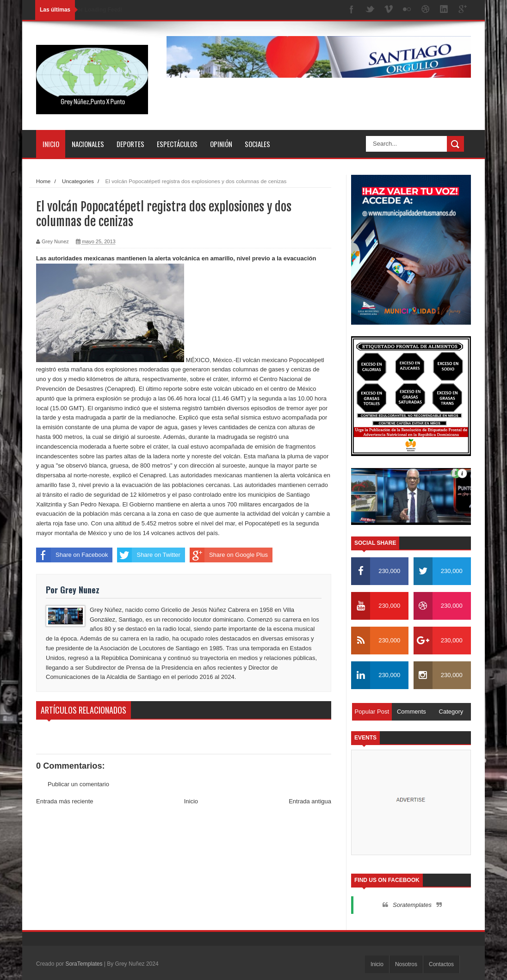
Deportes (130, 144)
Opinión (221, 144)
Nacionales (88, 144)
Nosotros (406, 964)
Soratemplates (412, 905)
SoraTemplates (84, 964)
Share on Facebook (72, 555)
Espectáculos (177, 144)
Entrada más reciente (65, 801)
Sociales (257, 144)
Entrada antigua (310, 801)
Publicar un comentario (78, 784)
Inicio (51, 144)
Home (43, 181)
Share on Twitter (148, 555)
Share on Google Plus (229, 555)
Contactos (441, 964)
